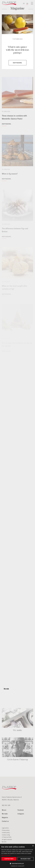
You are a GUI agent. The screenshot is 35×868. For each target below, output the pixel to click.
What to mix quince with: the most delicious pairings (17, 50)
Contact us (5, 821)
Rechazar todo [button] (25, 859)
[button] (17, 864)
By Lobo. (4, 842)
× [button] (33, 846)
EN (27, 3)
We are (4, 810)
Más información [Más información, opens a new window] (6, 855)
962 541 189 (6, 805)
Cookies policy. (6, 832)
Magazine (5, 817)
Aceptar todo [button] (9, 859)
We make (5, 814)
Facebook (21, 810)
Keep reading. (17, 63)
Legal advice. (5, 828)
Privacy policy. (6, 830)
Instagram (21, 814)
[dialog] (17, 856)
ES (24, 3)
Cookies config (6, 835)
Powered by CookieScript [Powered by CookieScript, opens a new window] (17, 866)
